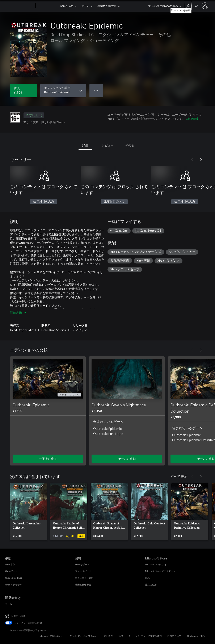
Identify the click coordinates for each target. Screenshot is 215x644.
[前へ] (192, 160)
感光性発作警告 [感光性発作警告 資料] (83, 585)
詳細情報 (192, 119)
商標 (121, 636)
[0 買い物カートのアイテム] (196, 5)
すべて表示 (179, 476)
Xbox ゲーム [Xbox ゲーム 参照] (11, 571)
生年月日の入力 (44, 202)
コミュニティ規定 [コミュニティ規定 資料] (84, 578)
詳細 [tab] (85, 145)
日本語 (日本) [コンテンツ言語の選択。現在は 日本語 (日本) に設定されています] (18, 616)
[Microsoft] (19, 6)
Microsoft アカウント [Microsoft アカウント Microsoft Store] (156, 564)
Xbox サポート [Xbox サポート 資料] (82, 564)
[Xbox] (47, 6)
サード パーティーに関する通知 (145, 636)
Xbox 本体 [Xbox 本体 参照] (10, 564)
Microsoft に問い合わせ (52, 636)
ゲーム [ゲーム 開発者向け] (9, 604)
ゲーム (85, 6)
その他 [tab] (130, 145)
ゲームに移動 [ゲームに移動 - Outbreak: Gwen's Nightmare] (127, 459)
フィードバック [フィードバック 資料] (83, 571)
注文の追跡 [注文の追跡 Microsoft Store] (151, 585)
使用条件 (108, 636)
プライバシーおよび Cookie (84, 636)
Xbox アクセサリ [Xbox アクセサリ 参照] (14, 585)
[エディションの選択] (63, 91)
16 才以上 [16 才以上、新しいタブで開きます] (34, 115)
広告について (174, 636)
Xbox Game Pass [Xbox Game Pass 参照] (13, 578)
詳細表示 (18, 313)
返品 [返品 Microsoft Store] (147, 578)
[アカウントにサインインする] (205, 6)
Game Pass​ (67, 6)
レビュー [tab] (107, 145)
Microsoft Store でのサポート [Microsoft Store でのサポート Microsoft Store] (160, 571)
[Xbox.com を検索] (188, 5)
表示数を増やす (107, 6)
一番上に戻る (48, 459)
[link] (29, 512)
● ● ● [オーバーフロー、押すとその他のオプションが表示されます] (96, 91)
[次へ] (201, 160)
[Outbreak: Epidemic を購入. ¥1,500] (24, 91)
